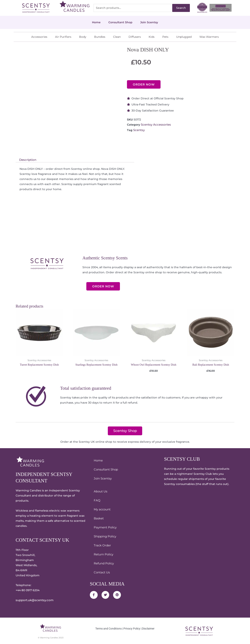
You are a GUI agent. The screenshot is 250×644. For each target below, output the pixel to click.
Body (83, 37)
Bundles (100, 37)
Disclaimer (148, 628)
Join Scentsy (149, 22)
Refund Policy (103, 563)
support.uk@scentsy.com (33, 600)
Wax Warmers (209, 37)
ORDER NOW (144, 84)
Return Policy (103, 554)
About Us (100, 491)
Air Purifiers (63, 37)
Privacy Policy (132, 628)
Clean (117, 37)
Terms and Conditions (108, 628)
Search (181, 8)
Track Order (102, 545)
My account (102, 509)
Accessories (39, 37)
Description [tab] (27, 160)
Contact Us (101, 572)
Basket (98, 518)
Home (96, 22)
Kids (152, 37)
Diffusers (135, 37)
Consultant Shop (120, 22)
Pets (165, 37)
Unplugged (184, 37)
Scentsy (139, 130)
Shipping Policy (104, 536)
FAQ (97, 500)
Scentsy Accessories (155, 125)
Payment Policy (105, 527)
